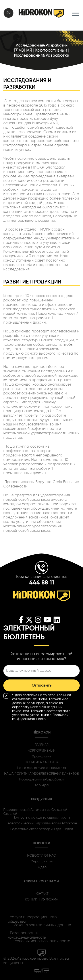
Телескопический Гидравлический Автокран (42, 823)
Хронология (42, 756)
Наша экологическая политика (41, 768)
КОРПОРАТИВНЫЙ (41, 751)
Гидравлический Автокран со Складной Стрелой (35, 812)
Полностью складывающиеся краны (42, 818)
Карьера (42, 785)
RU (9, 13)
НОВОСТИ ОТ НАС (41, 856)
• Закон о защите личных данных (41, 925)
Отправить (42, 685)
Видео (41, 867)
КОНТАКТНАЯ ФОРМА (41, 899)
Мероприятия (42, 861)
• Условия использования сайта (41, 941)
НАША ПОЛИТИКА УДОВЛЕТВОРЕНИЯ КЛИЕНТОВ (41, 774)
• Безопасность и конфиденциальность (27, 935)
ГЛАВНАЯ (42, 745)
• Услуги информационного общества (32, 919)
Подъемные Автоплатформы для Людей (41, 829)
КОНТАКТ (41, 894)
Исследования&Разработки (41, 779)
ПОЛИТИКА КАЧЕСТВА (42, 762)
